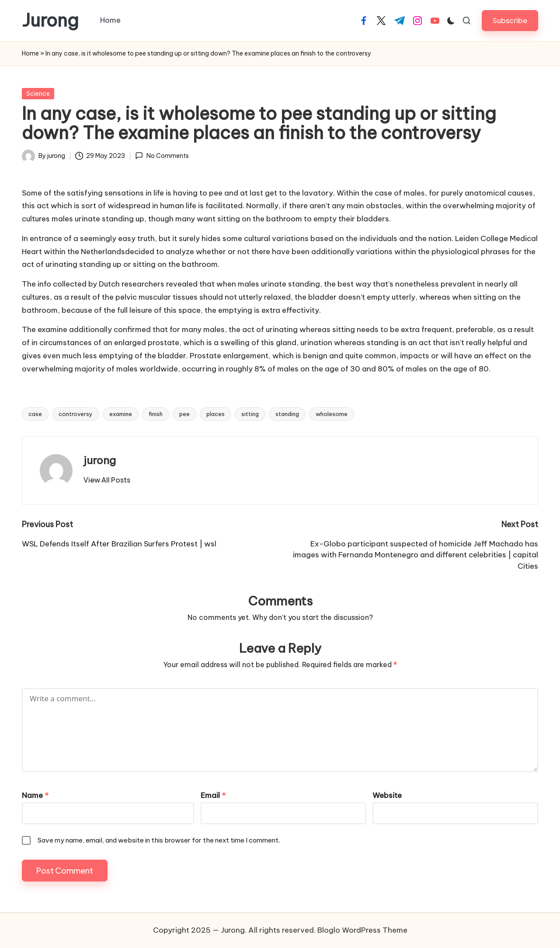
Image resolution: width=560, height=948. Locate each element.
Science (38, 94)
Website (387, 795)
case (35, 414)
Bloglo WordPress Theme (362, 930)
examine (121, 414)
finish (156, 414)
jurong (100, 460)
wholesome (332, 414)
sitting (250, 414)
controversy (76, 414)
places (216, 414)
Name (35, 795)
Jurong (50, 21)
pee (184, 414)
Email (213, 795)
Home (30, 53)
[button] (510, 20)
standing (287, 414)
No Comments (162, 156)
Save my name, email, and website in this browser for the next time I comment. (159, 840)
